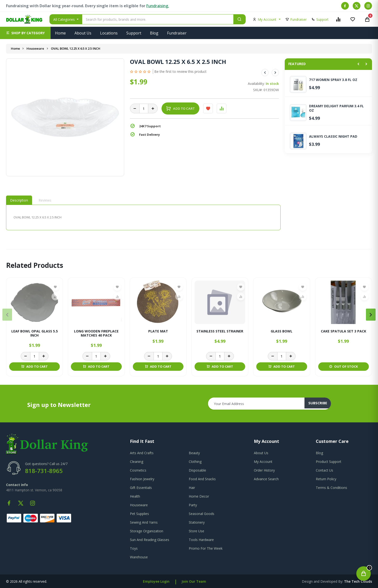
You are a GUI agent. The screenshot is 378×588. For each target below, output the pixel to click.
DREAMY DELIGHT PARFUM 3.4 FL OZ (336, 108)
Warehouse (139, 557)
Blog (154, 33)
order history (264, 470)
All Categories (64, 19)
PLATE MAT (158, 331)
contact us (324, 470)
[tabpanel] (143, 217)
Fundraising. (158, 6)
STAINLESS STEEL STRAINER (220, 331)
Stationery (197, 522)
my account (263, 462)
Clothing (195, 462)
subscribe (320, 404)
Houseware (36, 48)
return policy (326, 479)
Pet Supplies (139, 514)
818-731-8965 (44, 471)
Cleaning (137, 462)
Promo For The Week (206, 548)
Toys (134, 548)
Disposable (197, 470)
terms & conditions (331, 488)
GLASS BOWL (282, 331)
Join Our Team (194, 581)
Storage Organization (147, 531)
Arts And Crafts (142, 453)
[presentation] (7, 315)
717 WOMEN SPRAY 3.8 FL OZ (333, 80)
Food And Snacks (202, 479)
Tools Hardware (201, 540)
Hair (192, 488)
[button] (25, 33)
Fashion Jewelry (142, 479)
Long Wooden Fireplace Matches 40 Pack (96, 333)
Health (135, 496)
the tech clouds (358, 581)
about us (261, 453)
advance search (266, 479)
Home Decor (199, 496)
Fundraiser (177, 33)
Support (134, 33)
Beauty (194, 453)
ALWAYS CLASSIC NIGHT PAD (333, 136)
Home (60, 33)
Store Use (196, 531)
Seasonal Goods (202, 514)
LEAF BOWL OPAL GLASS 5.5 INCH (35, 333)
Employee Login (156, 581)
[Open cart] (364, 574)
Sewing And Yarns (144, 522)
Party (193, 505)
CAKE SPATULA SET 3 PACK (344, 331)
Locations (109, 33)
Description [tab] (19, 200)
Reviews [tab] (45, 200)
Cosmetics (138, 470)
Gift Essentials (141, 488)
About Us (83, 33)
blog (319, 453)
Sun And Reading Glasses (150, 540)
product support (329, 462)
